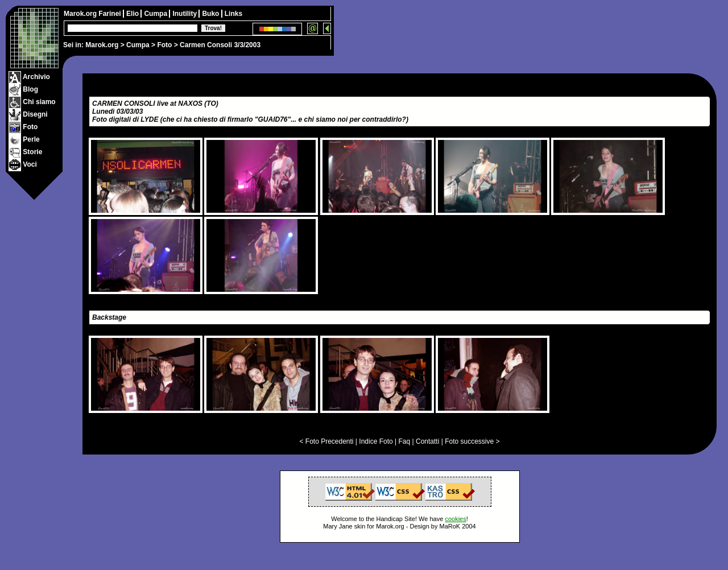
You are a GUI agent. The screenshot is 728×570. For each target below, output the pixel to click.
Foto (164, 45)
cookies (455, 519)
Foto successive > (472, 441)
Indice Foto (376, 441)
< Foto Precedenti (326, 441)
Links (233, 14)
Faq (405, 441)
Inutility (185, 14)
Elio (133, 14)
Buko (211, 14)
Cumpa (138, 45)
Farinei (111, 14)
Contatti (427, 441)
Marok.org (102, 45)
